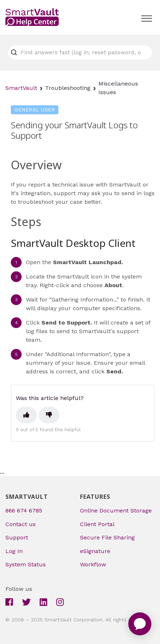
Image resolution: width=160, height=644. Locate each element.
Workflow (93, 564)
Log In (14, 551)
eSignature (95, 551)
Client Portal (97, 524)
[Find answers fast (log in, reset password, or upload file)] (80, 52)
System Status (26, 564)
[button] (146, 17)
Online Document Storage (116, 510)
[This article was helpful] (26, 415)
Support (17, 537)
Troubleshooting (68, 88)
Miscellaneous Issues (118, 88)
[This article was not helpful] (49, 415)
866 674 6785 (24, 510)
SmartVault (21, 88)
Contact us (21, 524)
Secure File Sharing (107, 537)
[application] (140, 624)
